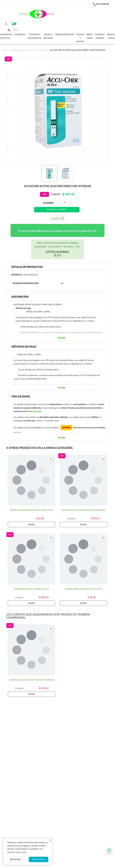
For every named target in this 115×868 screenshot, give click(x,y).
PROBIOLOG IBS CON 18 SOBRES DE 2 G (31, 589)
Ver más (62, 338)
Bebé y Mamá (90, 36)
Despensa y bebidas (100, 36)
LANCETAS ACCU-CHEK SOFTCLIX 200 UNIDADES (84, 510)
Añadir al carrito (57, 210)
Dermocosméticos (65, 35)
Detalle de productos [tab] (27, 267)
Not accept (15, 859)
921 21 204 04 (102, 4)
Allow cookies (39, 859)
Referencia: (17, 275)
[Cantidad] (65, 202)
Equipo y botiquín (48, 36)
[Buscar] (60, 30)
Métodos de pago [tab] (24, 347)
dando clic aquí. (35, 411)
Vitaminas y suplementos (34, 36)
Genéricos (20, 35)
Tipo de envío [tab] (21, 397)
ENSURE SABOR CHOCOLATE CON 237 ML (84, 589)
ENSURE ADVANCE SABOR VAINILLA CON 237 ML (31, 510)
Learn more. (21, 852)
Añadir (32, 524)
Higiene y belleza (80, 38)
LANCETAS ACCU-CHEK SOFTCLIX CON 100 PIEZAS (31, 680)
